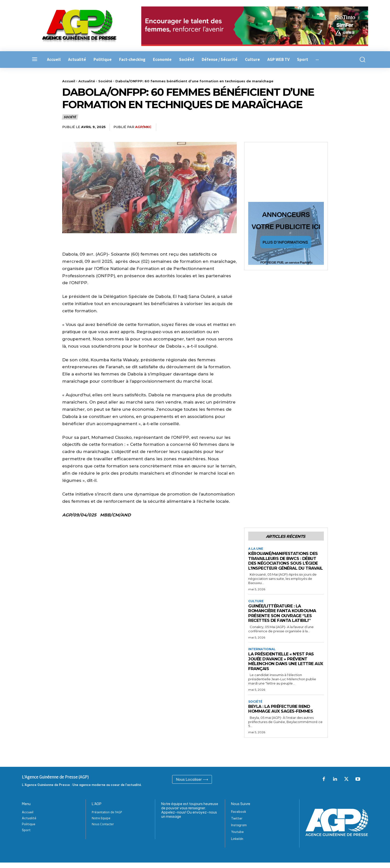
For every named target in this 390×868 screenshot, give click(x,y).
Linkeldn (237, 844)
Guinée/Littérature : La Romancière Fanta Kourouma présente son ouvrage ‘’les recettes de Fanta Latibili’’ (284, 618)
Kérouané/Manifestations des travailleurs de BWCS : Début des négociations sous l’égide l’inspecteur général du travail (285, 563)
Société (105, 81)
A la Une (256, 549)
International (262, 654)
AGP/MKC (143, 127)
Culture (256, 606)
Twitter (237, 824)
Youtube (237, 838)
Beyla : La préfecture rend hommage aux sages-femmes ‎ (283, 714)
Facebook (239, 817)
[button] (360, 60)
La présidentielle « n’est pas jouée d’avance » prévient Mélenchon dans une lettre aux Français (282, 667)
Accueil (69, 81)
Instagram (239, 831)
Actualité (87, 81)
